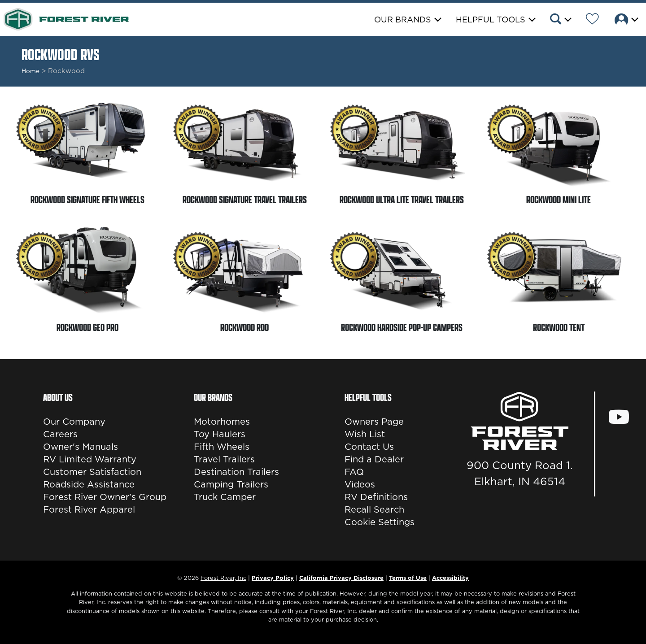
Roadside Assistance (89, 484)
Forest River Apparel (89, 509)
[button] (560, 20)
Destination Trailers (236, 472)
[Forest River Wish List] (592, 20)
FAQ (354, 472)
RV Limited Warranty (90, 459)
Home (31, 71)
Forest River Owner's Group (105, 497)
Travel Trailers (224, 459)
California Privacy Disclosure (341, 578)
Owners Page (374, 422)
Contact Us (369, 447)
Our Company (74, 422)
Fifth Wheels (222, 447)
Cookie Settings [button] (380, 522)
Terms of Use (408, 578)
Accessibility (450, 578)
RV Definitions (376, 497)
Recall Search (374, 509)
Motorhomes (222, 422)
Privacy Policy (273, 578)
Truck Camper (225, 497)
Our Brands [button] (403, 20)
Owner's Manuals (81, 447)
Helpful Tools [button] (491, 20)
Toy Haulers (220, 434)
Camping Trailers (231, 484)
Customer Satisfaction (92, 472)
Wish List (365, 434)
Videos (360, 484)
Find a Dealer (374, 459)
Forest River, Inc (223, 578)
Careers (60, 434)
